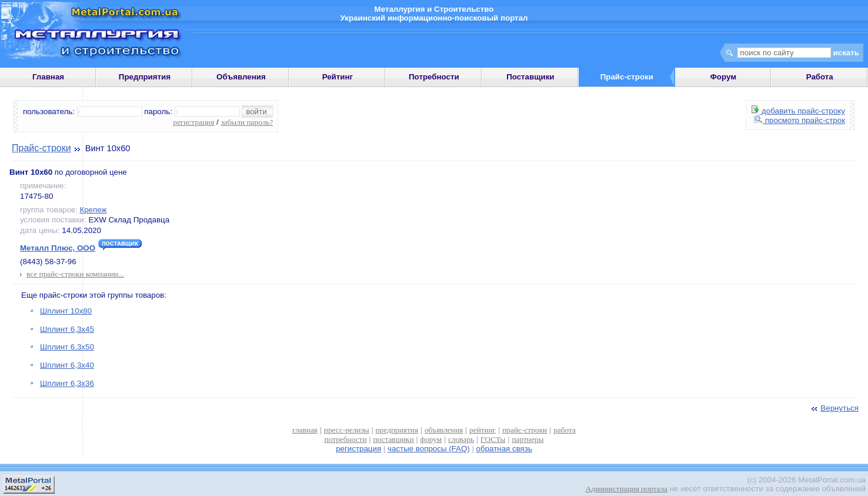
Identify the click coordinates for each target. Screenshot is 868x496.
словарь (461, 439)
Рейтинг (338, 77)
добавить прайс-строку (798, 111)
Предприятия (145, 77)
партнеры (528, 439)
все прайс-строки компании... (75, 274)
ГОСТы (493, 439)
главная (305, 430)
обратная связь (504, 449)
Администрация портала (627, 489)
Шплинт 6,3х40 (67, 365)
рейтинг (483, 430)
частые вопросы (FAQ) (429, 449)
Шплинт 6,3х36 (67, 383)
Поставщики (530, 77)
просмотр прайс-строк (799, 120)
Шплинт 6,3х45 (67, 329)
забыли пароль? (247, 122)
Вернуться (834, 408)
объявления (444, 430)
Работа (820, 77)
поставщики (393, 439)
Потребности (434, 77)
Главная (48, 77)
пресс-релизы (347, 430)
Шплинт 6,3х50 (67, 347)
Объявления (241, 77)
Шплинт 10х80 (66, 311)
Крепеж (93, 210)
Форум (723, 77)
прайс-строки (525, 430)
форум (431, 439)
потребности (346, 439)
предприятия (397, 430)
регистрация (193, 122)
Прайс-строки (41, 148)
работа (565, 430)
